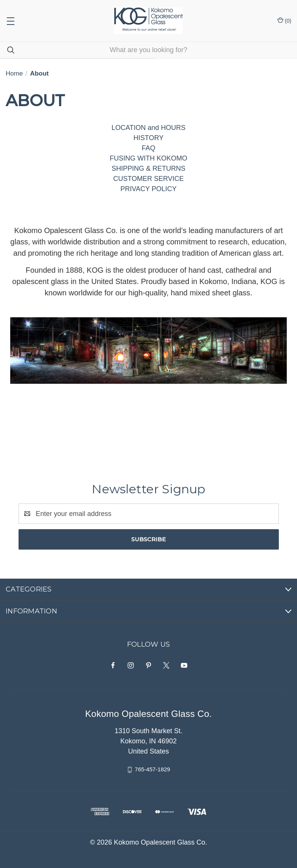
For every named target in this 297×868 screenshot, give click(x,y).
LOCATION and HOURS (149, 128)
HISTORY (148, 138)
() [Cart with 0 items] (284, 20)
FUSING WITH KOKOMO (148, 158)
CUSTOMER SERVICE (148, 179)
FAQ (148, 148)
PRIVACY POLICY (148, 189)
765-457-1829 (152, 769)
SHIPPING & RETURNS (148, 168)
